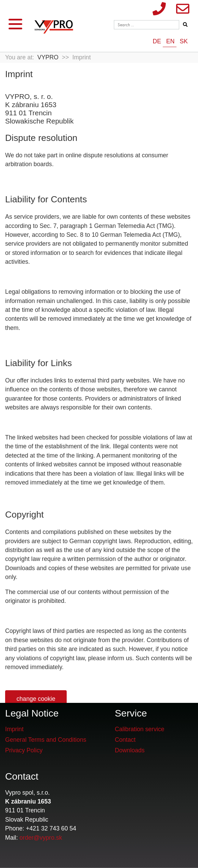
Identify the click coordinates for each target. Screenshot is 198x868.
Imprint (14, 729)
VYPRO (48, 57)
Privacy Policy (24, 750)
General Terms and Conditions (46, 740)
